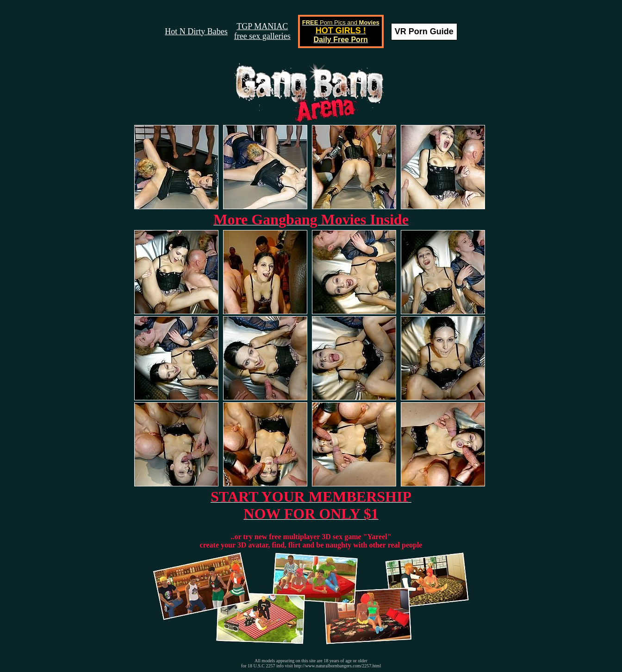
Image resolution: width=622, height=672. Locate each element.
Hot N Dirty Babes (196, 31)
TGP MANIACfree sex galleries (262, 31)
